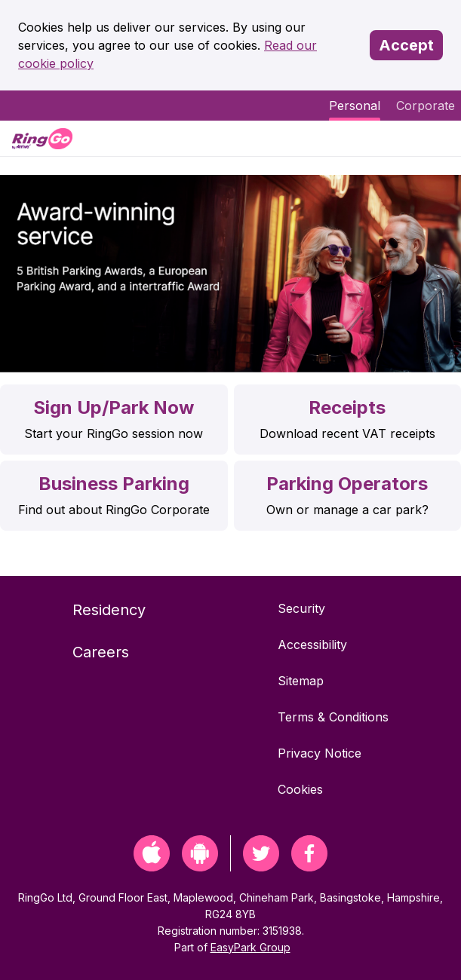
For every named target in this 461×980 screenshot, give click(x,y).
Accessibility (312, 645)
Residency (109, 610)
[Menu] (437, 138)
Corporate (426, 106)
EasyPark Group (250, 947)
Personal (355, 106)
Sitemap (301, 681)
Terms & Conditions (333, 717)
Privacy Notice (320, 753)
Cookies (300, 789)
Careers (101, 652)
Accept (406, 45)
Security (301, 608)
